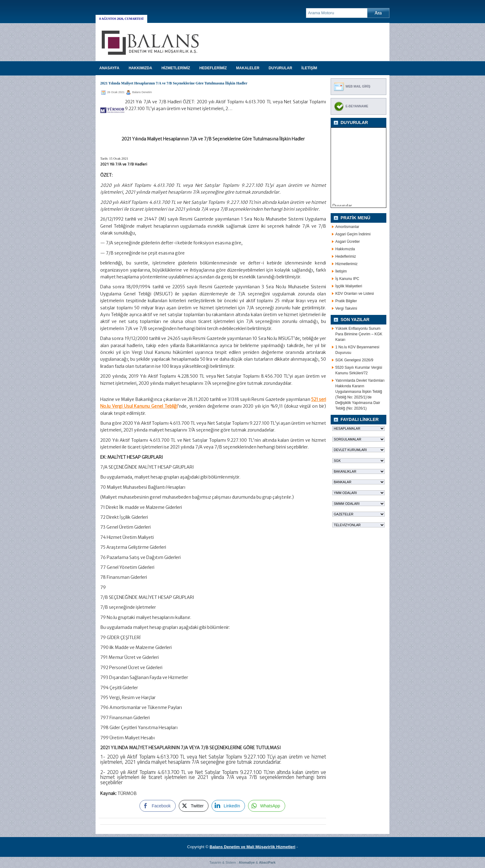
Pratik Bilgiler (346, 301)
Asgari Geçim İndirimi (353, 234)
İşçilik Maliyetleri (349, 286)
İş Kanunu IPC (347, 279)
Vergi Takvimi (346, 308)
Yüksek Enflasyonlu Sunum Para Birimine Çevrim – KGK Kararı (359, 334)
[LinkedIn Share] (228, 806)
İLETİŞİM (309, 68)
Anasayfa (109, 68)
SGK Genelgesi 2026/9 (354, 360)
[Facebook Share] (157, 806)
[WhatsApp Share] (267, 806)
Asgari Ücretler (348, 242)
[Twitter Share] (194, 806)
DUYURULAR (281, 68)
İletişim (341, 271)
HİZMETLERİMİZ (176, 68)
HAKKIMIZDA (140, 68)
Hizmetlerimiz (346, 264)
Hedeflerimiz (346, 256)
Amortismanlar (347, 227)
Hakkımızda (345, 249)
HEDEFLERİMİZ (213, 68)
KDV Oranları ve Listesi (355, 294)
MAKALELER (248, 68)
